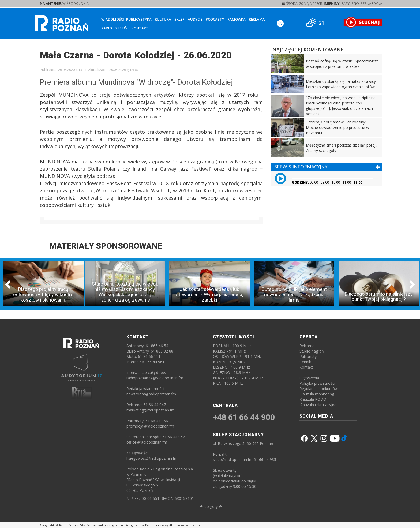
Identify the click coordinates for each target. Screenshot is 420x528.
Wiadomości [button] (113, 19)
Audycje (195, 19)
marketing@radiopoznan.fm (151, 410)
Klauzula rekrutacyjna (318, 405)
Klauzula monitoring (317, 394)
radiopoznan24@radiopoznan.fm (155, 378)
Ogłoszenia (309, 378)
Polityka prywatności (317, 383)
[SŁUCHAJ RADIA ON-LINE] (363, 22)
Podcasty (215, 19)
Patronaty (308, 356)
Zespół (122, 28)
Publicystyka (139, 19)
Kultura (163, 19)
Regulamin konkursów (319, 389)
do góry (211, 506)
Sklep (179, 19)
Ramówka (237, 19)
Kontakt (140, 28)
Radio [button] (107, 28)
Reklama (257, 19)
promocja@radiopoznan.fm (150, 426)
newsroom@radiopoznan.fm (151, 394)
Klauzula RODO (313, 399)
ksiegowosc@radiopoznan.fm (152, 458)
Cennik (305, 362)
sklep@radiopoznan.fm (233, 460)
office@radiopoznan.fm (147, 442)
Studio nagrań (312, 351)
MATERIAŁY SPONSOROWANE (106, 246)
